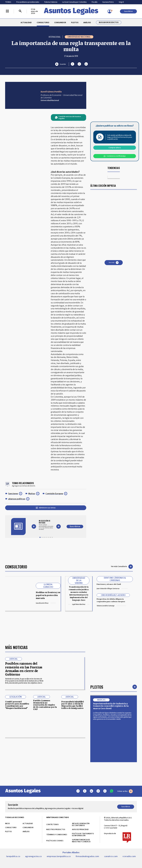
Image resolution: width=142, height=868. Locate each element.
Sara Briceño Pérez (46, 603)
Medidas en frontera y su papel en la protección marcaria (48, 595)
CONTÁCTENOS (52, 824)
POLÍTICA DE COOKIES (55, 841)
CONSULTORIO (43, 23)
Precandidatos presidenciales (28, 2)
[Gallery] (46, 525)
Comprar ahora (115, 148)
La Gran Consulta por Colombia (74, 2)
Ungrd (121, 2)
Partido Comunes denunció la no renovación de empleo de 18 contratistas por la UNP (45, 705)
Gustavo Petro (108, 2)
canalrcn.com (111, 856)
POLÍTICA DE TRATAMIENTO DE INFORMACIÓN (83, 835)
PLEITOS (75, 23)
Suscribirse (128, 11)
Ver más (114, 263)
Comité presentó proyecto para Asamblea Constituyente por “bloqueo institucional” (17, 705)
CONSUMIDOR (60, 23)
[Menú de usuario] (110, 11)
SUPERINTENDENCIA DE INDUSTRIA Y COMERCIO (81, 841)
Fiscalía (95, 2)
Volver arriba (125, 791)
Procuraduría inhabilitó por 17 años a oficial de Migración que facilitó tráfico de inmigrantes (73, 705)
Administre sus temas (46, 508)
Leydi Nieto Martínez (79, 604)
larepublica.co (13, 856)
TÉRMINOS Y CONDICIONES (57, 835)
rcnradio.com (129, 856)
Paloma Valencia (51, 2)
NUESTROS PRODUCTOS (56, 829)
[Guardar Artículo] (61, 64)
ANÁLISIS (87, 23)
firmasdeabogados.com (87, 856)
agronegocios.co (33, 856)
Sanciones (13, 494)
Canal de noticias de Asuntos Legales (68, 117)
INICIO (7, 823)
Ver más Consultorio (122, 567)
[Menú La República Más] (7, 11)
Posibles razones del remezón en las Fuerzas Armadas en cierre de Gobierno (24, 669)
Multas (32, 494)
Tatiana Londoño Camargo (111, 606)
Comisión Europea (54, 494)
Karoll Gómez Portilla (51, 92)
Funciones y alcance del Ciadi (109, 584)
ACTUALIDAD (26, 23)
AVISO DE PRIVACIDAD (80, 829)
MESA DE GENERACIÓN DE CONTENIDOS (81, 825)
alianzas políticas (17, 499)
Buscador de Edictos (109, 22)
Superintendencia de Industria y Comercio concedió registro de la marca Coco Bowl (111, 706)
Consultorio (16, 567)
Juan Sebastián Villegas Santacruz (112, 589)
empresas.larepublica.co (59, 856)
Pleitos (97, 687)
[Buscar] (20, 11)
